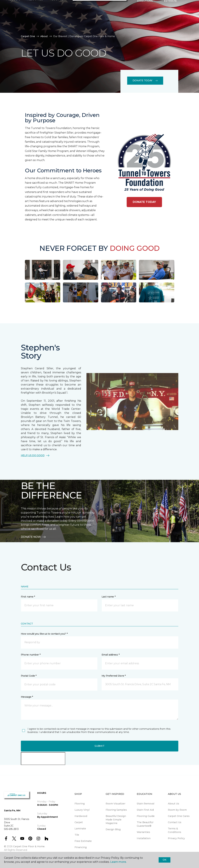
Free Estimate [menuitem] (83, 841)
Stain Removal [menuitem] (146, 804)
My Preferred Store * (114, 676)
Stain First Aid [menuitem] (145, 810)
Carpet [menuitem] (79, 822)
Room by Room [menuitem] (177, 810)
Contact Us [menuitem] (175, 822)
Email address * (111, 655)
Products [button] (13, 20)
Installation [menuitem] (144, 838)
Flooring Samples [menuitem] (116, 810)
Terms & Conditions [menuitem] (175, 830)
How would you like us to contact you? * (44, 634)
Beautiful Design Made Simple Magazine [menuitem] (116, 820)
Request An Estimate (170, 20)
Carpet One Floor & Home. (29, 846)
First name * (28, 597)
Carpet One (28, 36)
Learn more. (118, 862)
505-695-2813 (34, 6)
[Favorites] (190, 20)
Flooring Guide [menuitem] (146, 816)
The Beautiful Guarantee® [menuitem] (145, 824)
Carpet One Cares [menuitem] (179, 816)
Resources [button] (35, 20)
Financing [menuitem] (81, 847)
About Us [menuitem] (174, 804)
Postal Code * (29, 676)
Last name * (109, 597)
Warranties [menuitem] (143, 832)
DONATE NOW (34, 537)
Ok (164, 860)
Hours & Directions (145, 20)
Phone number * (31, 655)
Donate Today (145, 80)
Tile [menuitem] (77, 835)
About (44, 36)
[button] (186, 20)
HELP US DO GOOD (35, 456)
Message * (27, 697)
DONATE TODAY (144, 202)
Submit (99, 746)
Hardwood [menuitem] (81, 816)
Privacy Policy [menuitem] (176, 838)
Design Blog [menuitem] (113, 829)
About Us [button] (57, 20)
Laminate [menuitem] (80, 829)
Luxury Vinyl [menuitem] (82, 810)
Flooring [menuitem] (80, 804)
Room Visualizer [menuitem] (115, 804)
